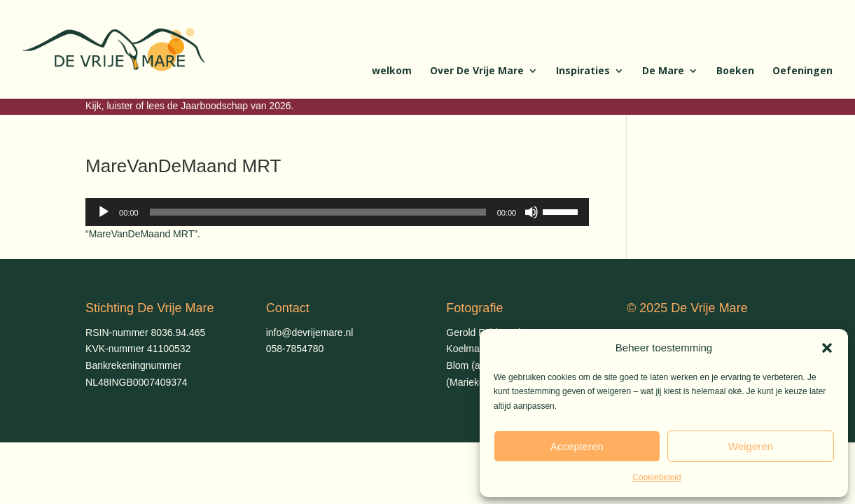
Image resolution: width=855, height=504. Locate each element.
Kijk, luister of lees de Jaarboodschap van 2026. (189, 106)
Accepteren (577, 446)
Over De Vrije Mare (477, 71)
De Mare (663, 71)
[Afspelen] (104, 212)
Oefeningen (802, 71)
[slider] (318, 212)
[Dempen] (531, 212)
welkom (392, 71)
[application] (337, 212)
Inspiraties (583, 71)
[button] (827, 348)
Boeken (735, 71)
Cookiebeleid (656, 477)
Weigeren (751, 446)
